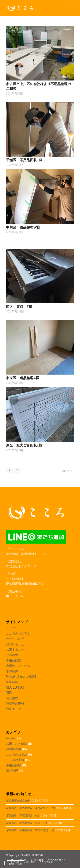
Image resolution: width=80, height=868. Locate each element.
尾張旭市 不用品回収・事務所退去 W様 (31, 808)
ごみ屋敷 (12, 655)
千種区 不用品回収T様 (24, 160)
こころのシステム (18, 633)
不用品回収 (14, 660)
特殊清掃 (12, 682)
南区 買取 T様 (19, 307)
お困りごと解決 (17, 744)
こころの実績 (15, 760)
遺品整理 (12, 698)
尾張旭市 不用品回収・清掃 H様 (27, 823)
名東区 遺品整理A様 (23, 378)
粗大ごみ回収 (15, 687)
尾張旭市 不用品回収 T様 (22, 816)
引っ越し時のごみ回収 (21, 677)
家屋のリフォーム (18, 666)
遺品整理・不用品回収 (32, 855)
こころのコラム (17, 754)
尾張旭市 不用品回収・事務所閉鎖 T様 (30, 830)
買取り (11, 693)
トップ (11, 628)
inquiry (11, 738)
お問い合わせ (15, 644)
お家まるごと (15, 650)
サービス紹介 (15, 639)
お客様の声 (14, 749)
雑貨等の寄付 (15, 703)
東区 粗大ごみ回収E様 (24, 445)
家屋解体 (12, 671)
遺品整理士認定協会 (18, 801)
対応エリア (14, 709)
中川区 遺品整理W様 (23, 227)
